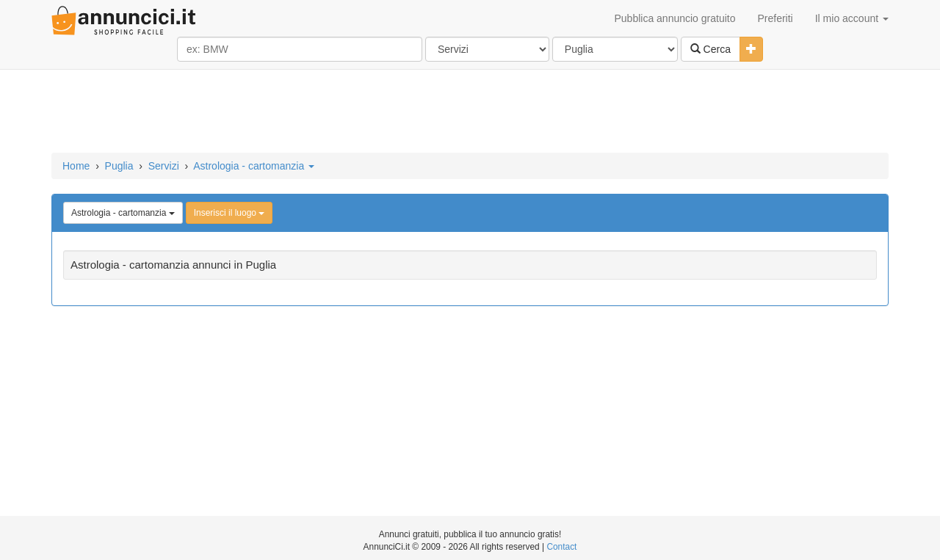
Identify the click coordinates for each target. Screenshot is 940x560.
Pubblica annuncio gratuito (675, 18)
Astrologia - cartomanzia (254, 166)
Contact (561, 547)
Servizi (164, 166)
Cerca (711, 49)
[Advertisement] (470, 112)
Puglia (119, 166)
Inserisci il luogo (229, 213)
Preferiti (775, 18)
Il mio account (852, 18)
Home (76, 166)
